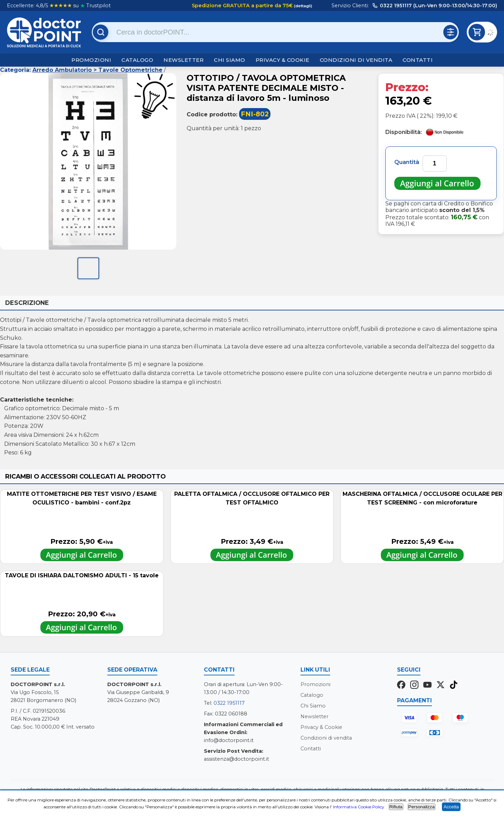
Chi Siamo (230, 60)
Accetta (451, 807)
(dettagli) (303, 6)
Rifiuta (396, 807)
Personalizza (422, 807)
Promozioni (91, 60)
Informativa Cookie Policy (359, 807)
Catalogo (137, 60)
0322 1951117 (229, 703)
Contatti (418, 60)
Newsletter (184, 60)
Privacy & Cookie (283, 60)
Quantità (407, 162)
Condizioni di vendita (356, 60)
